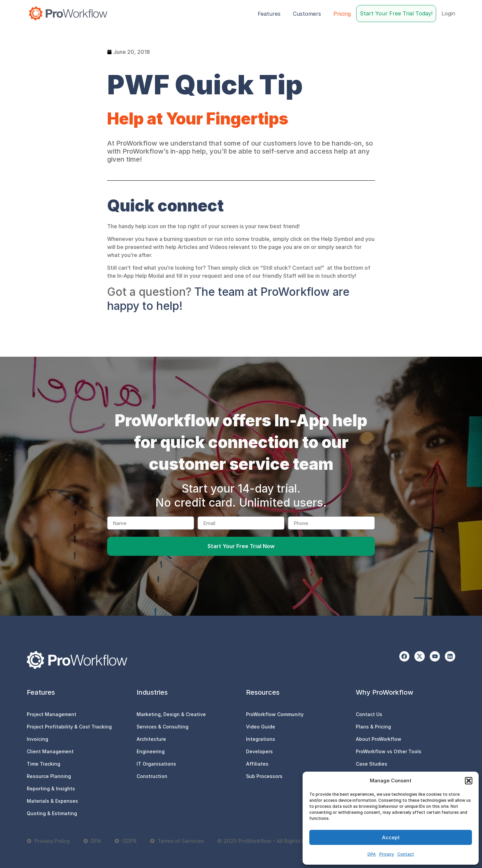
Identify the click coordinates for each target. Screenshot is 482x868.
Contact (406, 854)
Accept (391, 837)
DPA (372, 854)
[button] (469, 781)
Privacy (387, 854)
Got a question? (149, 292)
